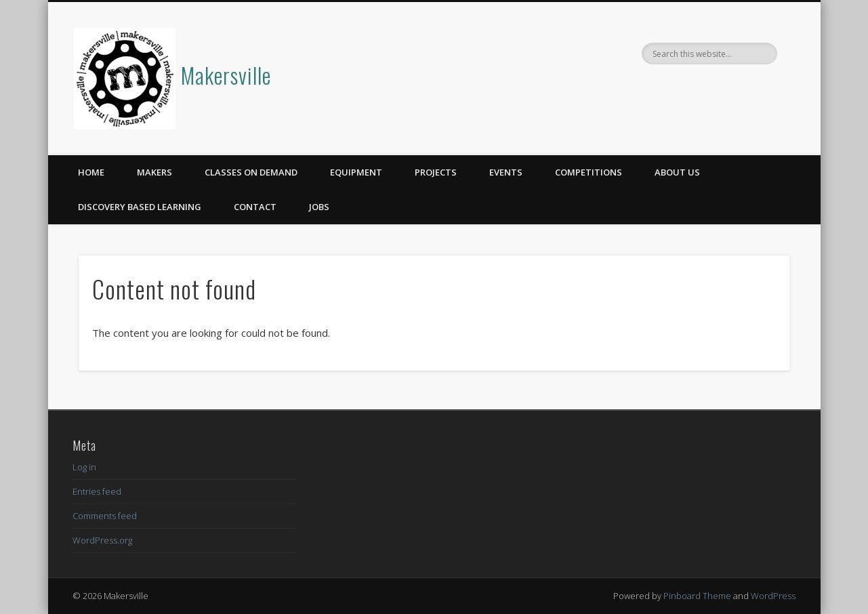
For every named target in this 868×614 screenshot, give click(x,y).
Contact (255, 207)
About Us (677, 172)
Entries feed (97, 491)
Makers (154, 172)
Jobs (319, 207)
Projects (436, 172)
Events (506, 172)
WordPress (773, 596)
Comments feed (105, 516)
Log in (84, 467)
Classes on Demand (251, 172)
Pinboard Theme (697, 596)
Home (91, 172)
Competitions (588, 172)
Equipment (356, 172)
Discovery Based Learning (140, 207)
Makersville (226, 75)
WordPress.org (102, 540)
